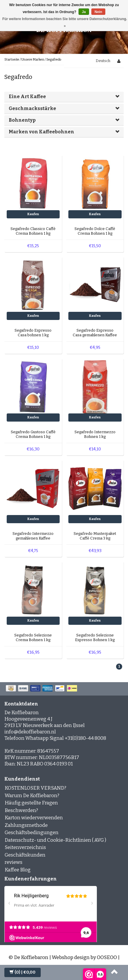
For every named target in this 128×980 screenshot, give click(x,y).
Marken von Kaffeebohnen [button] (41, 132)
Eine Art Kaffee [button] (27, 97)
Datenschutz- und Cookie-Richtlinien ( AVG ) (55, 840)
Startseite (12, 60)
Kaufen (33, 214)
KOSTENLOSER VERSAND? (35, 788)
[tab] (64, 97)
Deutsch (103, 61)
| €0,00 (23, 972)
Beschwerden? (21, 810)
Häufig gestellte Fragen (31, 803)
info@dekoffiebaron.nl (30, 732)
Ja (84, 12)
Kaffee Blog (18, 870)
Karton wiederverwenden (34, 818)
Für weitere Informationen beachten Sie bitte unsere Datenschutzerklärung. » (65, 22)
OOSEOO (107, 957)
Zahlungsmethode (26, 825)
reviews (14, 862)
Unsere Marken (33, 60)
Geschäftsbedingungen (32, 833)
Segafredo (54, 60)
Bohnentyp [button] (22, 120)
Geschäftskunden (25, 855)
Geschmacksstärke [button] (32, 108)
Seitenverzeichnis (25, 847)
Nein (98, 12)
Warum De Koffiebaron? (32, 796)
